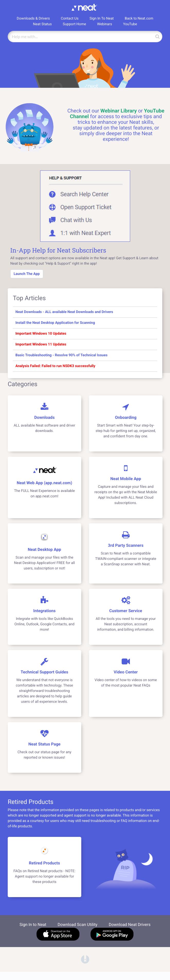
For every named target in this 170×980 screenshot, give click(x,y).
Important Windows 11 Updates (41, 344)
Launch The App (27, 274)
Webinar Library (118, 111)
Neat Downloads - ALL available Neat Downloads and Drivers (64, 312)
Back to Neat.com (139, 19)
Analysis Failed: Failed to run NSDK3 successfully (55, 366)
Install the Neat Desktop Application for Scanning (55, 323)
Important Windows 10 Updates (41, 334)
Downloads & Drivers (33, 19)
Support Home (74, 24)
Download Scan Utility (78, 925)
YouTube (130, 24)
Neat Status (42, 24)
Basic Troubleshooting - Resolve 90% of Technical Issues (61, 355)
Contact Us (70, 19)
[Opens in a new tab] (85, 959)
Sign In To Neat (102, 19)
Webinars (104, 24)
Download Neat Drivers (130, 925)
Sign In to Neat (33, 925)
